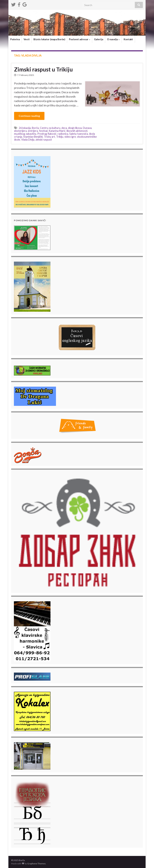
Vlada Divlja (28, 140)
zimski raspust (44, 140)
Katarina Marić (57, 131)
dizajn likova (75, 128)
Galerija (99, 39)
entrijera (33, 131)
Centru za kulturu (50, 128)
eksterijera (20, 131)
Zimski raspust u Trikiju (43, 69)
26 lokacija (25, 128)
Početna (15, 39)
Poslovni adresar (80, 39)
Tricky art (49, 137)
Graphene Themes (36, 864)
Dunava (87, 128)
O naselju (113, 39)
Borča (35, 128)
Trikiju (60, 137)
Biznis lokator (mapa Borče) (49, 39)
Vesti (27, 39)
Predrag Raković (47, 134)
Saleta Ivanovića (79, 134)
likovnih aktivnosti (77, 131)
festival (43, 131)
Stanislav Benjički (33, 137)
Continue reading (29, 116)
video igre (70, 137)
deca (64, 128)
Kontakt (128, 39)
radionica (63, 134)
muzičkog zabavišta (25, 134)
